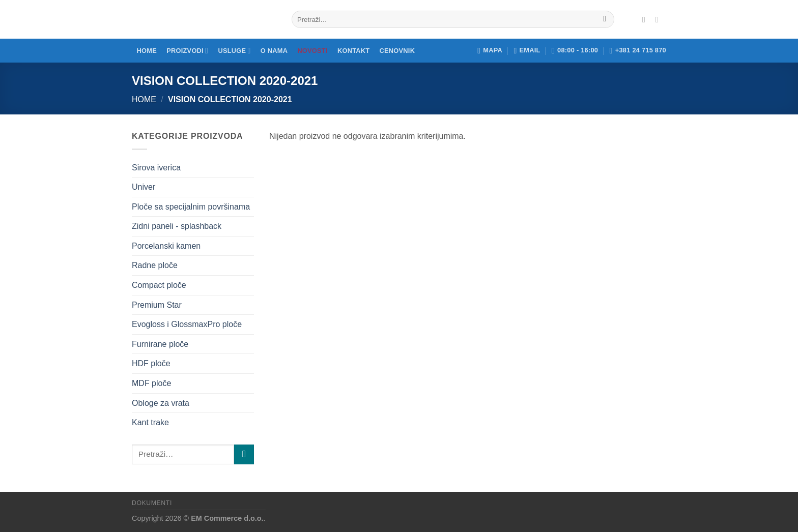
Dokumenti (152, 503)
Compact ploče (159, 285)
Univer (144, 187)
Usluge (234, 51)
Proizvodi (187, 51)
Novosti (312, 51)
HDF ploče (151, 363)
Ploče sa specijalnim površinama (191, 207)
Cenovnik (397, 51)
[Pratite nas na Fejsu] (646, 19)
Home (147, 51)
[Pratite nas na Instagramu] (660, 19)
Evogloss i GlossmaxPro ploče (187, 324)
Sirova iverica (156, 168)
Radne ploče (155, 265)
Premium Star (157, 305)
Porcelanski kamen (166, 246)
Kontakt (353, 51)
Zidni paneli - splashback (177, 226)
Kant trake (150, 422)
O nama (274, 51)
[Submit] (605, 19)
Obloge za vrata (161, 403)
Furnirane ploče (160, 344)
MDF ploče (151, 383)
